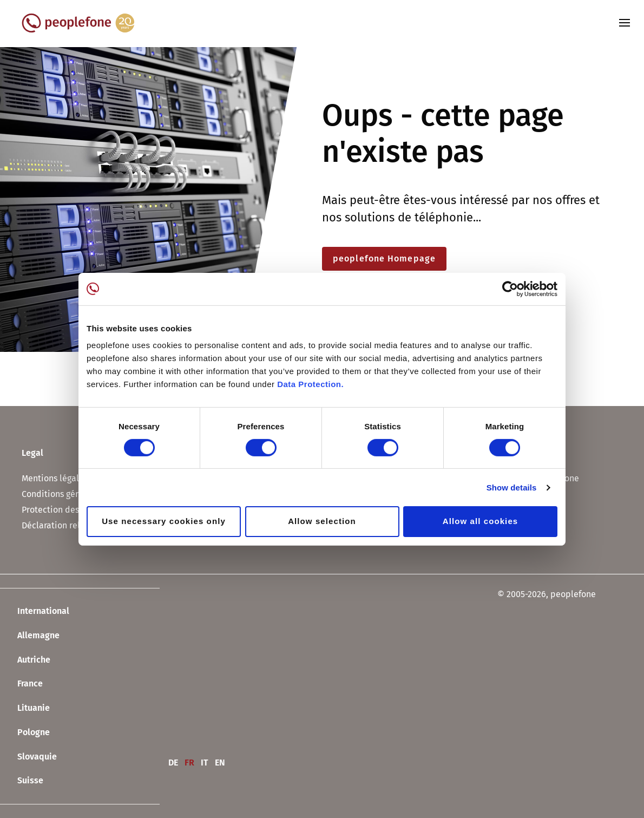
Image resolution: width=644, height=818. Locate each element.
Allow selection (322, 521)
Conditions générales (63, 494)
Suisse (22, 781)
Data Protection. (310, 384)
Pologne (25, 733)
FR (189, 763)
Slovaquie (28, 757)
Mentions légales (55, 478)
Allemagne (30, 636)
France (21, 684)
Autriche (25, 660)
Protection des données (68, 510)
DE (173, 763)
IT (205, 763)
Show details (512, 487)
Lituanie (25, 709)
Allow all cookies (481, 521)
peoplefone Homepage (384, 259)
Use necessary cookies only (164, 521)
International (35, 612)
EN (220, 763)
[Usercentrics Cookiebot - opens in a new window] (510, 289)
